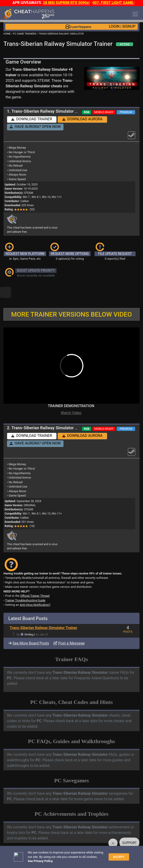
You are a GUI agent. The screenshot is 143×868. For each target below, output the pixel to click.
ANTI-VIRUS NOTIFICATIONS (44, 844)
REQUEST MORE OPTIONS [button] (70, 254)
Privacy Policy (106, 856)
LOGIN (114, 26)
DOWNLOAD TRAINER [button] (32, 119)
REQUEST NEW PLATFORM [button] (25, 254)
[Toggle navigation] (135, 14)
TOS (123, 856)
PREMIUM (126, 112)
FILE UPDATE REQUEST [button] (115, 254)
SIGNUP (129, 26)
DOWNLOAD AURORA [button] (82, 119)
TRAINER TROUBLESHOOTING (45, 840)
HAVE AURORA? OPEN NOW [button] (35, 127)
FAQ (73, 856)
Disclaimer (86, 856)
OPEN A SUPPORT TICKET (42, 847)
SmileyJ (30, 619)
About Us (11, 860)
